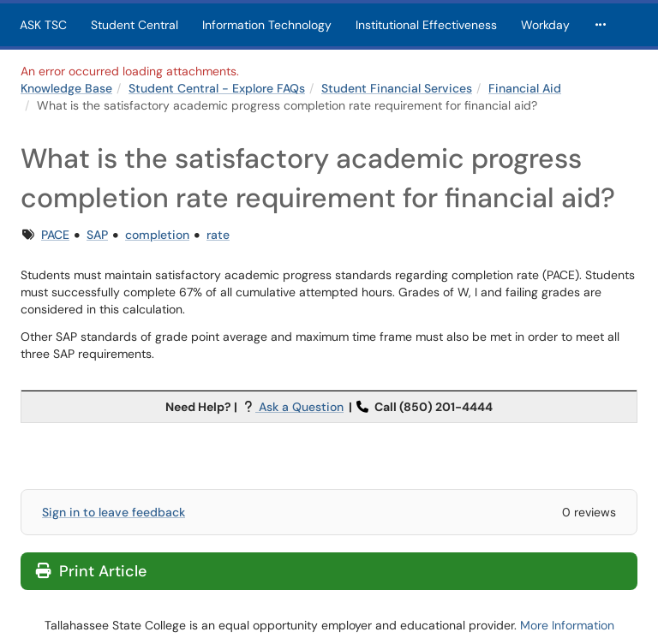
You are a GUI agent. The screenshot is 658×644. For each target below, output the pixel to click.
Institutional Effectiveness (426, 25)
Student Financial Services (397, 88)
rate (218, 235)
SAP (97, 235)
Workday (545, 25)
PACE (55, 235)
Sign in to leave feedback (114, 512)
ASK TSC (43, 25)
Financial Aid (525, 88)
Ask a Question (299, 407)
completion (157, 235)
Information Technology (267, 25)
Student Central (135, 25)
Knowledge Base (66, 88)
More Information (567, 625)
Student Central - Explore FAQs (217, 88)
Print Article (91, 571)
